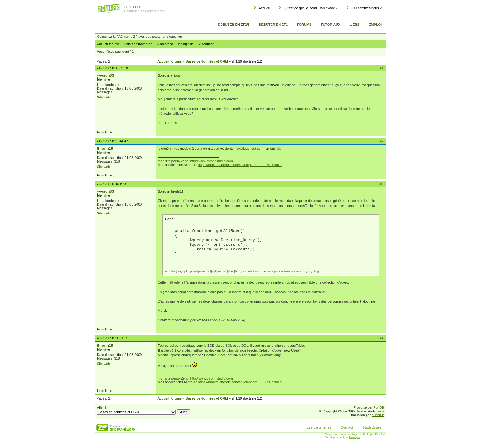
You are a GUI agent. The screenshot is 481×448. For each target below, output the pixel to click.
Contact (347, 427)
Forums (304, 25)
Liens (354, 25)
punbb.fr (378, 415)
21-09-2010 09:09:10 (112, 68)
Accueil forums (108, 44)
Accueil (264, 8)
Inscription (185, 44)
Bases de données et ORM (207, 61)
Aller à (144, 410)
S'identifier (206, 44)
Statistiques (372, 427)
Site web (103, 97)
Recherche (165, 44)
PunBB (379, 407)
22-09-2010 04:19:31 (112, 184)
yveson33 (105, 75)
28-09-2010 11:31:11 (112, 338)
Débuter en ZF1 (273, 25)
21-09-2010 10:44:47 (112, 141)
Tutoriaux (330, 25)
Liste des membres (138, 44)
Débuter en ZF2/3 (234, 25)
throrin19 (105, 149)
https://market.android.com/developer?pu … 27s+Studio (240, 165)
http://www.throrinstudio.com (211, 161)
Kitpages (355, 437)
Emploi (375, 25)
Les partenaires (319, 427)
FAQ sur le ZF (127, 37)
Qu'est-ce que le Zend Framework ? (311, 8)
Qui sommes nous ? (367, 8)
